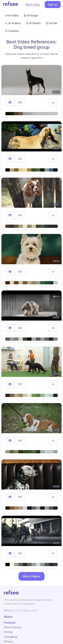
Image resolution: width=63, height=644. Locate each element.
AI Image (31, 15)
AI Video (12, 15)
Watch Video (33, 5)
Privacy (8, 641)
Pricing (8, 632)
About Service (13, 627)
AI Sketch (33, 23)
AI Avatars (13, 23)
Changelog (10, 637)
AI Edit (51, 23)
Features (10, 623)
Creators (12, 31)
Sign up (53, 5)
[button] (10, 103)
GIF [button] (20, 103)
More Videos (31, 576)
